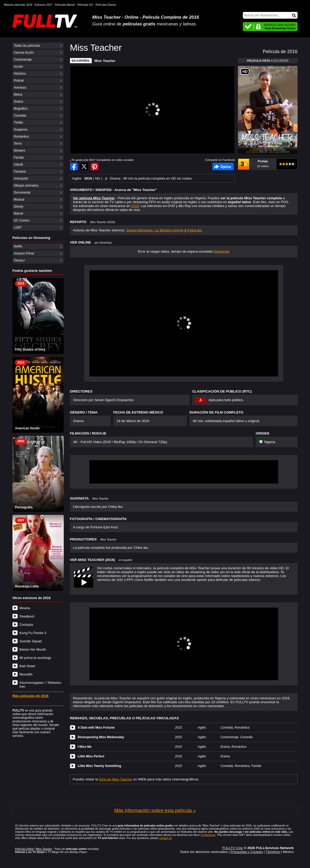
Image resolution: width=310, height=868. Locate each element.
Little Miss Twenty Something (100, 766)
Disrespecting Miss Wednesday (101, 737)
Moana (25, 608)
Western (19, 151)
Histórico (20, 74)
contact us (165, 838)
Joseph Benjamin (139, 230)
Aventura (20, 88)
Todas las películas (27, 46)
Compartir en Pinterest (95, 166)
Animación (21, 179)
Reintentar (222, 251)
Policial (19, 81)
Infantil (18, 165)
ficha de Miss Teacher (116, 779)
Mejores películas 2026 (18, 5)
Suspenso (21, 130)
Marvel (18, 214)
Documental (22, 193)
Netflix (18, 246)
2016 (135, 206)
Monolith (26, 674)
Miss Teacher (105, 61)
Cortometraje (23, 60)
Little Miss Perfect (91, 756)
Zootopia (26, 625)
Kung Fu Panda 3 (33, 633)
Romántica (21, 137)
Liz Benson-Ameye (169, 230)
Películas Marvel (65, 5)
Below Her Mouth (33, 649)
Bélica (18, 95)
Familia (19, 158)
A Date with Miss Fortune (96, 728)
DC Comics (22, 220)
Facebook (223, 166)
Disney (19, 207)
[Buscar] (270, 15)
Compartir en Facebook (74, 166)
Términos (273, 852)
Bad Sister (27, 666)
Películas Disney (106, 5)
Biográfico (21, 109)
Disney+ (19, 260)
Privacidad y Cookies (246, 852)
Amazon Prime (24, 253)
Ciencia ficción (24, 53)
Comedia (20, 116)
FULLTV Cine (232, 848)
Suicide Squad (31, 641)
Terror (18, 144)
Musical (19, 200)
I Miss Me (85, 747)
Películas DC (85, 5)
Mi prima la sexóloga (35, 658)
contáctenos (208, 835)
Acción (18, 67)
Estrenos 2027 (44, 5)
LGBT (18, 227)
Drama (18, 102)
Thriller (19, 123)
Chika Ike (194, 230)
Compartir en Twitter (84, 166)
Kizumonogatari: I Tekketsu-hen (41, 685)
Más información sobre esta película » (155, 810)
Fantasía (20, 172)
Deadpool (27, 616)
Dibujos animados (26, 186)
